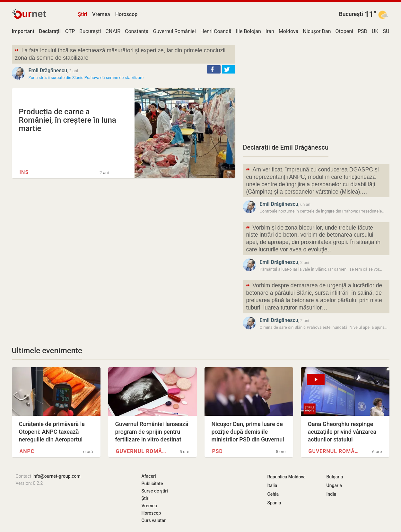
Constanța (137, 31)
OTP (70, 31)
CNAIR (113, 31)
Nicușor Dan (317, 31)
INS (24, 172)
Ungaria (334, 485)
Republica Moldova (287, 477)
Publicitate (152, 484)
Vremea (101, 14)
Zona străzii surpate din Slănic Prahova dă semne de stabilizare (86, 78)
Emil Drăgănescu (48, 70)
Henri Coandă (216, 31)
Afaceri (149, 476)
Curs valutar (154, 520)
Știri (83, 14)
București (351, 14)
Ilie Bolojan (248, 31)
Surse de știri (155, 491)
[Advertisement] (316, 90)
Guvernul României (174, 31)
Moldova (288, 31)
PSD (362, 31)
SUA (388, 31)
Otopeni (344, 31)
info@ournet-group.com (57, 476)
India (331, 494)
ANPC (27, 451)
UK (375, 31)
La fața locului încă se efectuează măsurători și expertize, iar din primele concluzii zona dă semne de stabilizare (120, 54)
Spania (274, 503)
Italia (272, 485)
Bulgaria (335, 477)
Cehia (273, 494)
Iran (270, 31)
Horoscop (126, 14)
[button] (214, 69)
